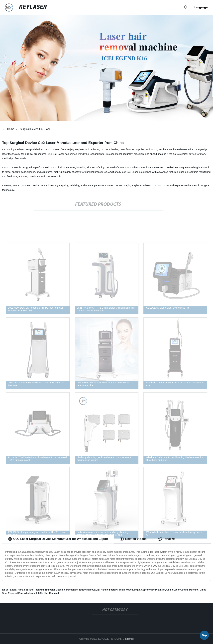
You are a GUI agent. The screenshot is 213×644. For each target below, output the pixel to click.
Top (204, 635)
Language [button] (201, 7)
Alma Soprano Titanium (31, 590)
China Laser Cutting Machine (182, 590)
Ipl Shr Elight (9, 590)
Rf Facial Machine (55, 590)
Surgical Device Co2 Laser (36, 129)
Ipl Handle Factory (107, 590)
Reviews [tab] (167, 539)
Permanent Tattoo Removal (81, 590)
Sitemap (129, 639)
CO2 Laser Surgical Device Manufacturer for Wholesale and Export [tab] (58, 539)
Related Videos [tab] (133, 539)
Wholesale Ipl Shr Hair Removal (41, 593)
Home (11, 129)
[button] (175, 7)
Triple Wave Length (129, 590)
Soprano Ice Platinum (153, 590)
